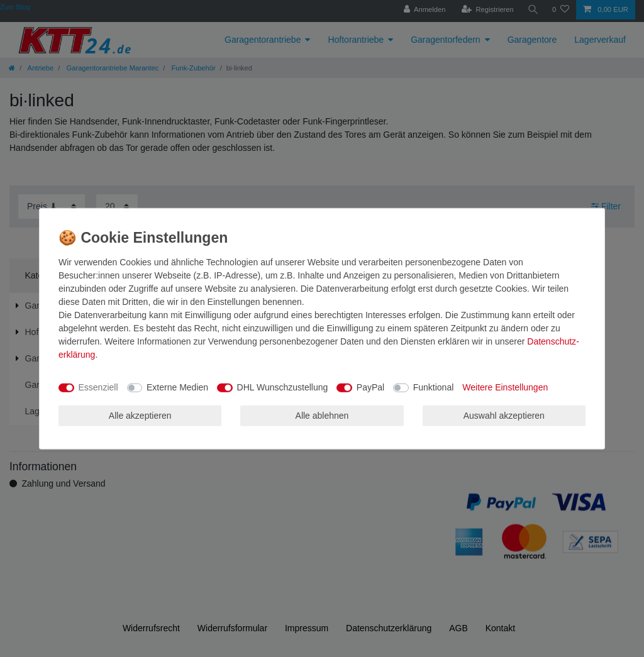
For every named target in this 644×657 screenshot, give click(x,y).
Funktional (434, 387)
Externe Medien (177, 387)
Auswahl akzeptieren (504, 415)
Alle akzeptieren (140, 415)
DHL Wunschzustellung (283, 387)
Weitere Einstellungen (505, 387)
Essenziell (98, 387)
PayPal (370, 387)
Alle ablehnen (322, 415)
